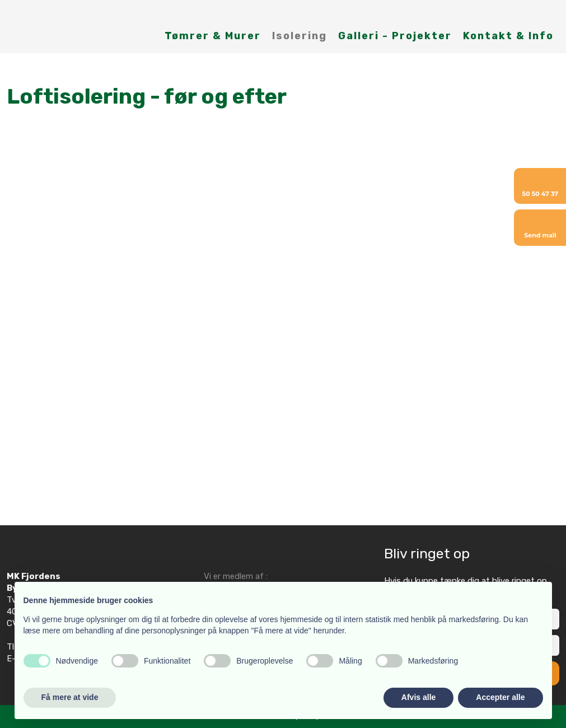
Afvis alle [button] (418, 697)
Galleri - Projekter (395, 36)
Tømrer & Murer (213, 36)
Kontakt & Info (508, 36)
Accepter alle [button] (500, 697)
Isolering (300, 36)
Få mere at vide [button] (70, 697)
